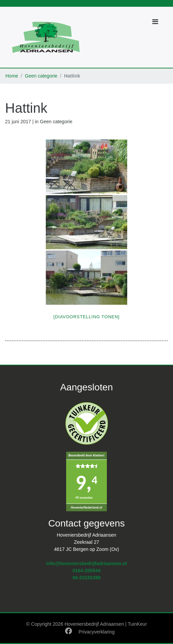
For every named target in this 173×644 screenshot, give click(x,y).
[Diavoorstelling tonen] (87, 317)
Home (12, 76)
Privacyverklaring (97, 632)
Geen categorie (41, 76)
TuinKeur (137, 624)
